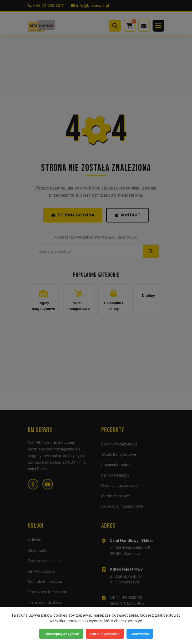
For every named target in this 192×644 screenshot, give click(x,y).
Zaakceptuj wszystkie (61, 634)
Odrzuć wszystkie (105, 634)
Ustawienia (140, 634)
